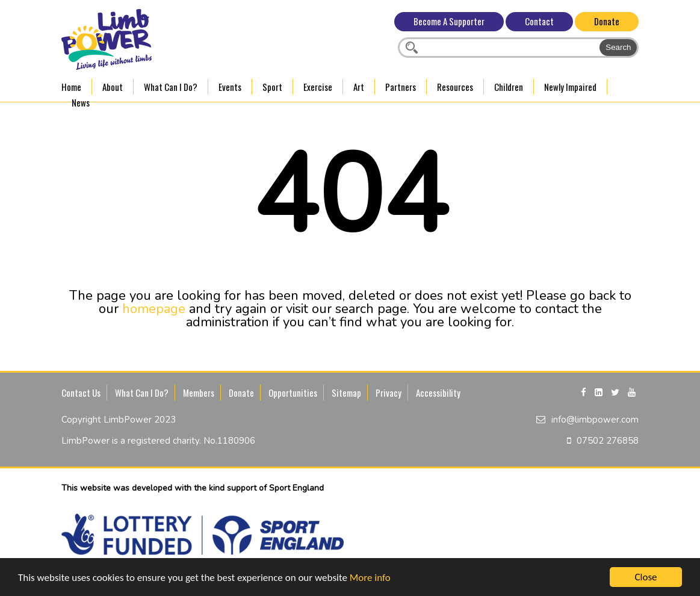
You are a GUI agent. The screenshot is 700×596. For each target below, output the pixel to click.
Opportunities (293, 393)
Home (71, 87)
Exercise (318, 87)
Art (359, 87)
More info (370, 578)
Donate (607, 21)
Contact (539, 21)
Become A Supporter (449, 21)
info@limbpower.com (595, 420)
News (81, 102)
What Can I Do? (171, 87)
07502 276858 (608, 441)
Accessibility (438, 393)
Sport (272, 87)
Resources (455, 87)
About (113, 87)
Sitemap (346, 393)
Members (199, 393)
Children (509, 87)
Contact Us (81, 393)
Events (230, 87)
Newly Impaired (570, 87)
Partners (401, 87)
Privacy (389, 393)
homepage (154, 309)
